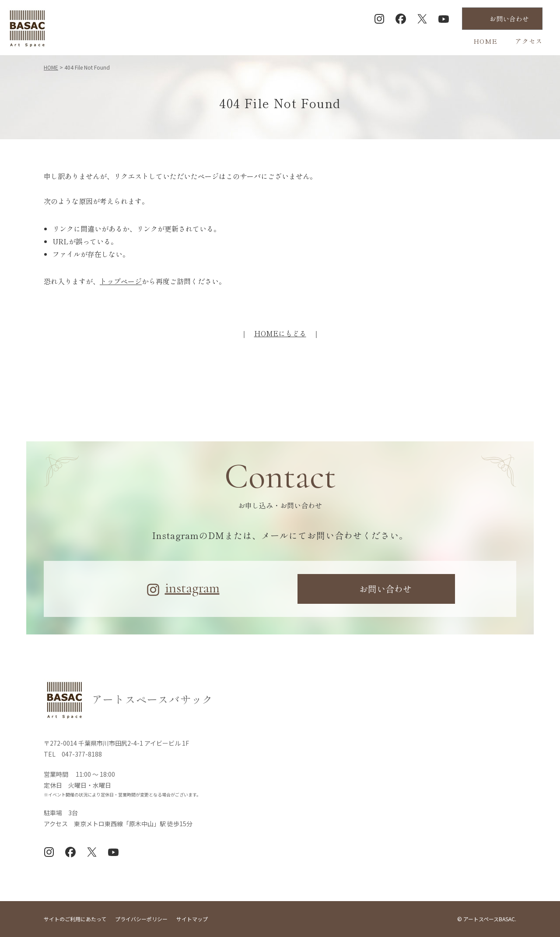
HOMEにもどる (280, 333)
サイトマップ (192, 919)
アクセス (529, 41)
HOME (485, 41)
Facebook (401, 19)
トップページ (121, 281)
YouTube (444, 19)
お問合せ (509, 19)
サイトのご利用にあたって (75, 919)
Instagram (379, 19)
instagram (192, 588)
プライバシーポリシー (141, 919)
